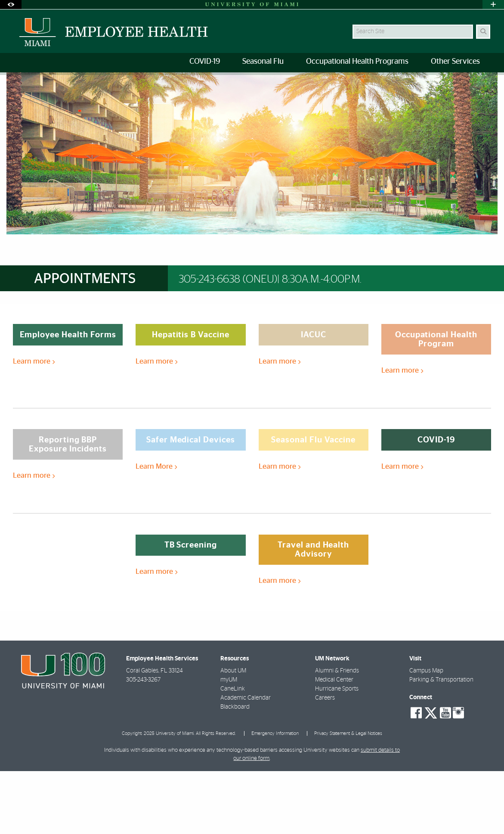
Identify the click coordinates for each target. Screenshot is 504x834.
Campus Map (426, 734)
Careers (325, 761)
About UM (233, 734)
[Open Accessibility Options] (11, 5)
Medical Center (334, 743)
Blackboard (235, 770)
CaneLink (233, 752)
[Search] (483, 32)
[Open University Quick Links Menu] (493, 5)
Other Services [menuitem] (455, 62)
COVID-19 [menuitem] (205, 62)
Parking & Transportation (441, 743)
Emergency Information (275, 796)
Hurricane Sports (337, 752)
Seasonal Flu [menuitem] (263, 62)
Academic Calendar (246, 761)
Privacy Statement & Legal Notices (348, 796)
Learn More (156, 529)
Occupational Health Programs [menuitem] (357, 62)
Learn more (34, 424)
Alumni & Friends (337, 734)
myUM (229, 743)
